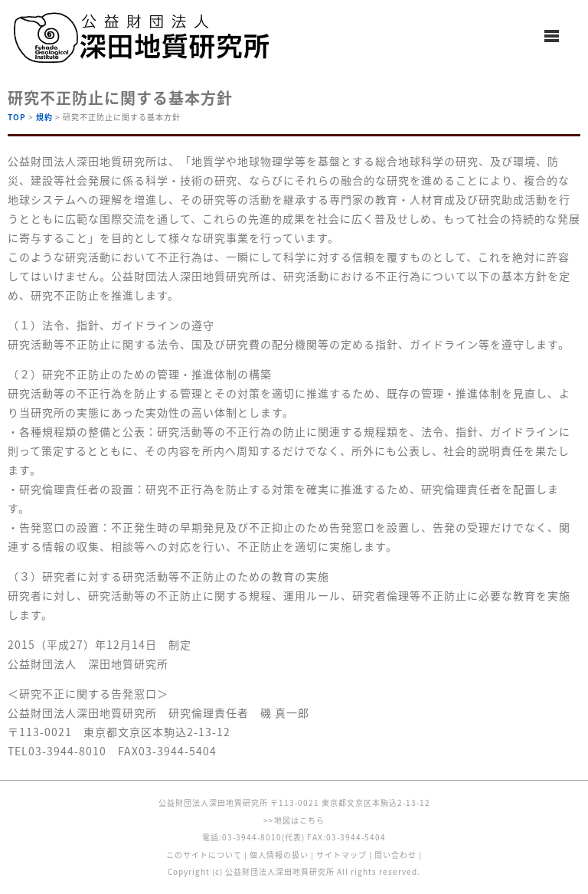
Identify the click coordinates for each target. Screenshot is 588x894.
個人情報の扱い (279, 855)
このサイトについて (204, 855)
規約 (44, 117)
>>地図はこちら (294, 820)
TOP (17, 117)
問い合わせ (395, 855)
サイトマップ (341, 855)
